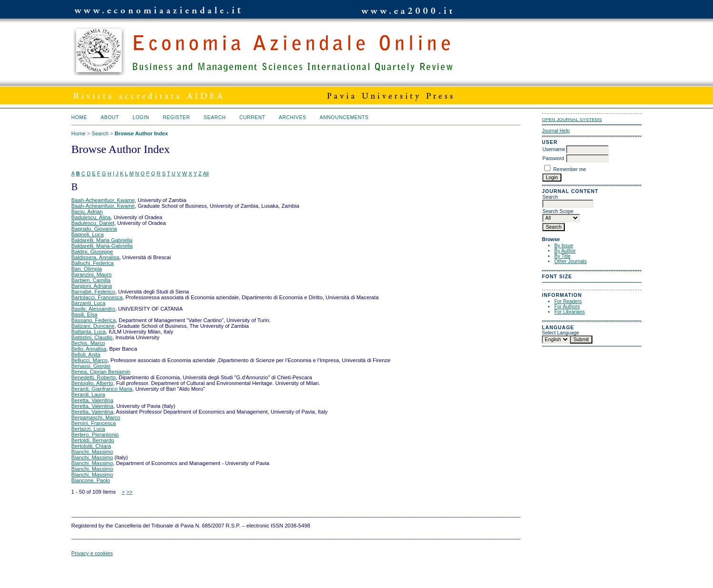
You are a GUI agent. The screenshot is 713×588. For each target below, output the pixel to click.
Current (252, 117)
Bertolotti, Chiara (91, 446)
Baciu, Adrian (87, 212)
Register (177, 117)
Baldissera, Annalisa (96, 257)
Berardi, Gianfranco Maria (102, 389)
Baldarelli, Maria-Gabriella (102, 246)
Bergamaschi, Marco (96, 417)
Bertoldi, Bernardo (93, 440)
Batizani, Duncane (93, 326)
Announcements (344, 117)
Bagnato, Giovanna (94, 229)
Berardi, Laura (88, 395)
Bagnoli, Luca (88, 234)
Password (553, 158)
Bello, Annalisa (89, 349)
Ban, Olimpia (87, 269)
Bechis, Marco (88, 343)
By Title (562, 256)
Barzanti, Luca (89, 303)
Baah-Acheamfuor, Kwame (103, 200)
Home (79, 117)
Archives (292, 117)
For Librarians (570, 312)
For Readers (568, 301)
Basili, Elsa (85, 314)
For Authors (567, 307)
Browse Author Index (141, 133)
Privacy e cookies (92, 553)
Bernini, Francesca (94, 423)
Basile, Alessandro (93, 309)
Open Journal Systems (572, 119)
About (110, 117)
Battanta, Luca (89, 332)
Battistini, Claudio (92, 337)
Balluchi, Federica (93, 263)
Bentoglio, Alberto (92, 383)
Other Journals (570, 261)
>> (129, 492)
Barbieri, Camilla (91, 280)
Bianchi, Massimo (92, 452)
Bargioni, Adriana (92, 286)
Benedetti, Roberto (94, 377)
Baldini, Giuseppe (92, 252)
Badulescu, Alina (91, 217)
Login (141, 117)
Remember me (570, 169)
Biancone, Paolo (91, 480)
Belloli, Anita (86, 355)
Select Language (560, 333)
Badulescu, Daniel (93, 223)
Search (214, 117)
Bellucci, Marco (90, 360)
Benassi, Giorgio (91, 366)
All (206, 173)
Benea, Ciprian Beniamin (101, 372)
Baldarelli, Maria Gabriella (102, 240)
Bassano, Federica (94, 320)
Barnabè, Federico (93, 292)
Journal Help (556, 131)
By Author (565, 251)
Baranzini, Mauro (92, 274)
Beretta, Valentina (92, 400)
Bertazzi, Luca (88, 429)
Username (554, 149)
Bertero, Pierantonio (95, 435)
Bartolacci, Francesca (97, 297)
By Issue (564, 246)
